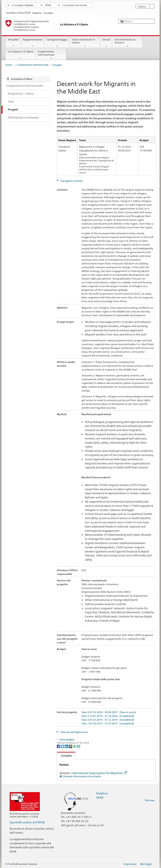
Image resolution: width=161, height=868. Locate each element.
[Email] (78, 746)
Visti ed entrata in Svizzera (127, 43)
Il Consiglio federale (23, 5)
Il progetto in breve (71, 181)
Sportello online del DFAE (27, 822)
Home (9, 65)
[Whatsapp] (75, 746)
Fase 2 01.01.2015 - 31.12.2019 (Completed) (108, 720)
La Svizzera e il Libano (21, 55)
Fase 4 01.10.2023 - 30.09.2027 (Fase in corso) (109, 712)
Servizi (106, 43)
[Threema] (71, 746)
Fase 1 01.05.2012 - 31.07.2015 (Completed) (108, 723)
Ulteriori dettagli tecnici (74, 732)
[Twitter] (63, 746)
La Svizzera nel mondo (75, 5)
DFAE (48, 5)
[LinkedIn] (67, 746)
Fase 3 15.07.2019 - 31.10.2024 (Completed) (108, 716)
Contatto (64, 756)
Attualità (13, 43)
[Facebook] (59, 746)
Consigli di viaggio (57, 43)
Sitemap (149, 800)
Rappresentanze (33, 43)
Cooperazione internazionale (51, 55)
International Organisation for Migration (99, 773)
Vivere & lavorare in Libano (85, 43)
